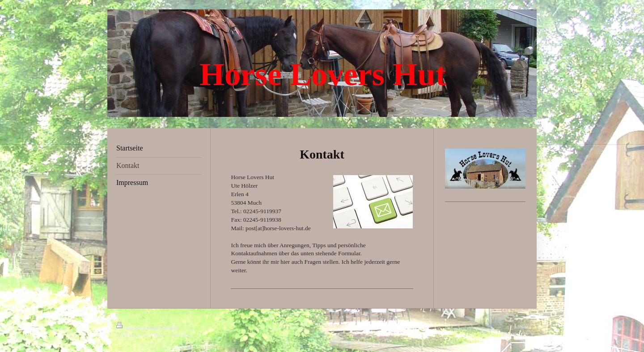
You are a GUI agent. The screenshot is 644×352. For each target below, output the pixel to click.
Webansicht (515, 334)
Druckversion (137, 326)
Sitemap (170, 326)
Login (521, 326)
